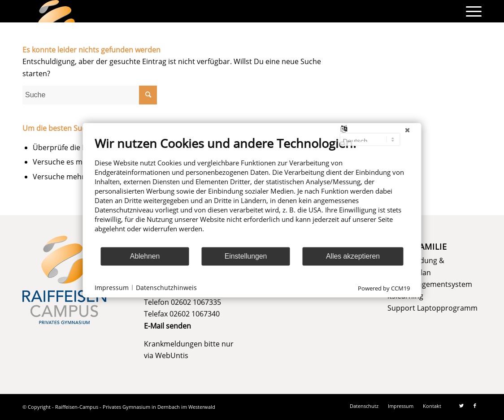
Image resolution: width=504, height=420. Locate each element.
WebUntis (172, 355)
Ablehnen (145, 256)
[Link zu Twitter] (461, 406)
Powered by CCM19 (384, 288)
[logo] (56, 11)
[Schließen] (408, 130)
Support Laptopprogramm (432, 308)
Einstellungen (246, 256)
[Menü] (471, 11)
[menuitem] (471, 11)
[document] (252, 191)
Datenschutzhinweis (166, 288)
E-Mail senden (167, 326)
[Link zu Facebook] (475, 406)
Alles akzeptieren (353, 256)
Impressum (112, 288)
